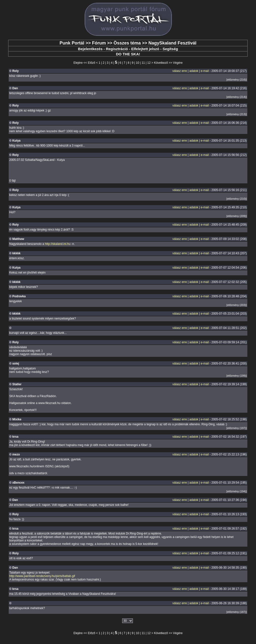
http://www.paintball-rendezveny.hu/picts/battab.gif (42, 576)
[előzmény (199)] (237, 376)
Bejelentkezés (90, 49)
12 (149, 63)
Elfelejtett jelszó (145, 49)
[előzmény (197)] (237, 428)
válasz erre (180, 71)
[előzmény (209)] (237, 216)
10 (137, 63)
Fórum (99, 43)
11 (143, 63)
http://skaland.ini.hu (58, 244)
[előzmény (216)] (237, 80)
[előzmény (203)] (237, 305)
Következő (161, 63)
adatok (194, 71)
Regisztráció (117, 49)
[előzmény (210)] (237, 199)
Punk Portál (72, 43)
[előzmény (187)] (237, 612)
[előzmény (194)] (237, 491)
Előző (92, 63)
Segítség (170, 49)
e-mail (205, 71)
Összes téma (127, 43)
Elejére (78, 63)
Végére (178, 63)
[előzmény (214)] (237, 97)
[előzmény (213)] (237, 114)
